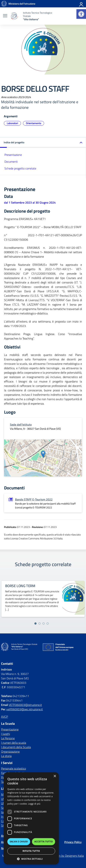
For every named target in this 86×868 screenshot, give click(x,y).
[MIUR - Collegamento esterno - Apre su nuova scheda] (22, 4)
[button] (81, 14)
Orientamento (34, 123)
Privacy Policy (73, 842)
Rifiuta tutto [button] (31, 851)
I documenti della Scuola (16, 747)
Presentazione (13, 155)
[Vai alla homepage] (4, 4)
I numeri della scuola (14, 743)
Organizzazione (10, 751)
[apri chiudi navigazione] (5, 16)
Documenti (11, 162)
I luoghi (6, 734)
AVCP (5, 717)
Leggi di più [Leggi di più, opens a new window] (34, 804)
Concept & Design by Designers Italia (61, 856)
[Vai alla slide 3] (44, 623)
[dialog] (31, 818)
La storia (6, 756)
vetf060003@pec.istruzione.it (25, 709)
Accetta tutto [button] (44, 842)
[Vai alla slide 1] (35, 623)
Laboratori (12, 123)
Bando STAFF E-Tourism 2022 (34, 499)
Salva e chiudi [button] (19, 842)
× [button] (55, 776)
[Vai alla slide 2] (40, 623)
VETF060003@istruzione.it (25, 705)
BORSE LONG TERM (20, 586)
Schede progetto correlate (20, 168)
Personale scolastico (14, 768)
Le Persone (8, 738)
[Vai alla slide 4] (48, 623)
